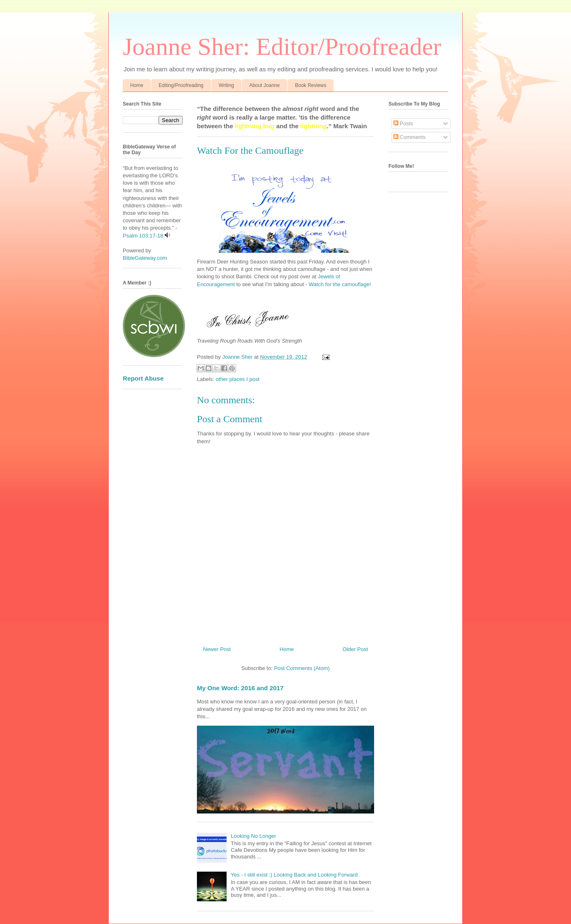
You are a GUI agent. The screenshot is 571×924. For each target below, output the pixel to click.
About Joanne (264, 85)
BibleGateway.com (145, 258)
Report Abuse (143, 378)
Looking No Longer (253, 836)
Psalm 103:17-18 (143, 236)
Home (137, 85)
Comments (410, 137)
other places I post (238, 379)
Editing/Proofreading (181, 85)
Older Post (355, 649)
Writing (226, 85)
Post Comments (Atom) (302, 668)
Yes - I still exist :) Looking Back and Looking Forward (294, 875)
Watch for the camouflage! (340, 284)
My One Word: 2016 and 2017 (240, 688)
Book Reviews (311, 85)
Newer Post (217, 649)
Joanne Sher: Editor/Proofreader (282, 47)
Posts (403, 123)
